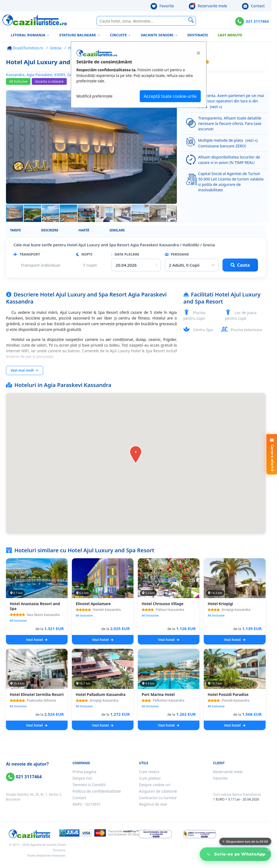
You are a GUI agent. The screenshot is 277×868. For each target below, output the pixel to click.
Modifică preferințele (95, 96)
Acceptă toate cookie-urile (170, 96)
